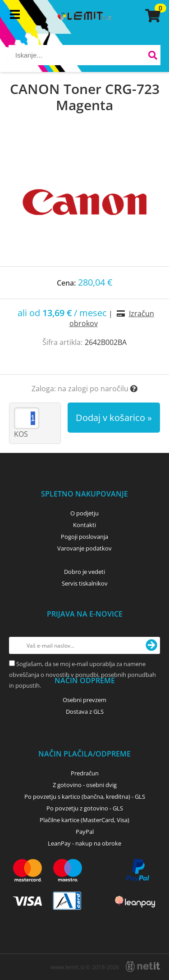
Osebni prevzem (84, 700)
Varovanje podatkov (84, 548)
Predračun (85, 773)
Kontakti (84, 525)
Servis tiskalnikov (85, 583)
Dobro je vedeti (84, 572)
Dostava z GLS (85, 712)
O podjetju (84, 513)
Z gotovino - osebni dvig (85, 785)
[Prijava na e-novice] (151, 645)
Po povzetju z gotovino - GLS (85, 808)
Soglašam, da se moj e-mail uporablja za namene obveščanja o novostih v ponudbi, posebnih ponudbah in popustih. (82, 675)
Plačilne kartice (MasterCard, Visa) (84, 820)
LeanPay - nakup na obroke (84, 843)
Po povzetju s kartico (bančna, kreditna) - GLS (85, 797)
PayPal (85, 832)
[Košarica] (151, 16)
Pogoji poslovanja (84, 537)
